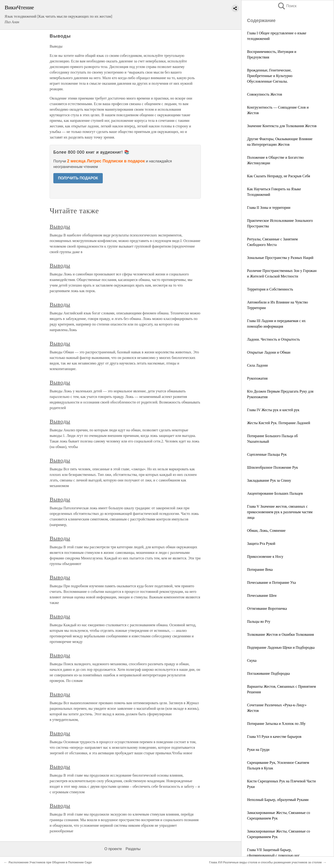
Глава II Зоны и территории (269, 208)
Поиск (287, 6)
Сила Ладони (257, 365)
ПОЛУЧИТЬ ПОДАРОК (78, 178)
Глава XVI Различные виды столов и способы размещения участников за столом (265, 862)
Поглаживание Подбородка (268, 673)
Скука (252, 660)
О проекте (113, 849)
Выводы (60, 226)
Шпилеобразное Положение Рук (273, 467)
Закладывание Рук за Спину (269, 480)
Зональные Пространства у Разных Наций (280, 258)
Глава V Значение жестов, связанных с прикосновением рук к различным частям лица (280, 512)
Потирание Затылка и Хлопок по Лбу (276, 724)
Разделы (133, 849)
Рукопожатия (257, 378)
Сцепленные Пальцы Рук (267, 454)
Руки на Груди (258, 750)
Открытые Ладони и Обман (269, 352)
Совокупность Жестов (265, 94)
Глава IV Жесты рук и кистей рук (273, 410)
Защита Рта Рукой (261, 544)
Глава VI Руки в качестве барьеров (274, 737)
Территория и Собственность (270, 289)
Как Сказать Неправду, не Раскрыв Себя (279, 176)
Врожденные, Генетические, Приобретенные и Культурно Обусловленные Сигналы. (270, 76)
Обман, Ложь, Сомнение (266, 531)
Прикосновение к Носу (265, 557)
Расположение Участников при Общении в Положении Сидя (50, 862)
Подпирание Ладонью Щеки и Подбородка (281, 647)
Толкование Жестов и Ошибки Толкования (280, 634)
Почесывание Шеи (262, 595)
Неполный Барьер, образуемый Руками (278, 800)
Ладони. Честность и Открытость (273, 339)
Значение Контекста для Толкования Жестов (282, 126)
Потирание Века (260, 570)
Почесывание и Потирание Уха (271, 582)
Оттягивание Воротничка (267, 608)
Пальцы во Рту (259, 621)
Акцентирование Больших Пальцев (275, 493)
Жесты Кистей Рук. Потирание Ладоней (279, 423)
